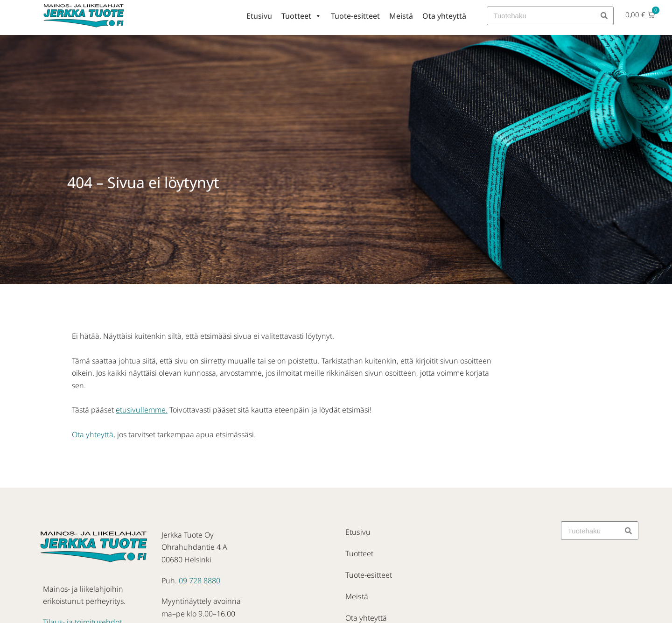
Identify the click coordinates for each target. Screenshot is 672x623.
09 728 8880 (199, 581)
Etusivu (259, 16)
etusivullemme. (142, 410)
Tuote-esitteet (355, 16)
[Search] (604, 16)
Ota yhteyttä (444, 16)
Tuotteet (301, 16)
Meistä (401, 16)
